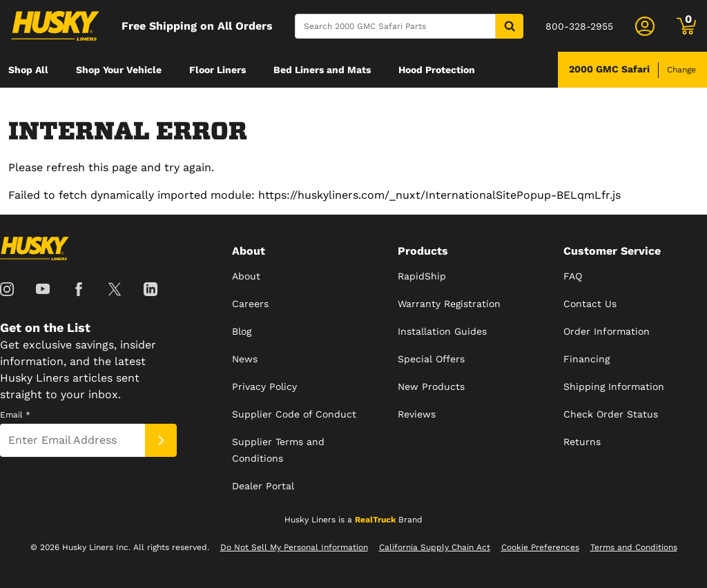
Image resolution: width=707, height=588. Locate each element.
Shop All (28, 70)
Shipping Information (614, 386)
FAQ (573, 276)
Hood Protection (437, 70)
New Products (431, 386)
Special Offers (431, 359)
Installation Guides (442, 331)
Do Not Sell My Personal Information (294, 547)
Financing (587, 359)
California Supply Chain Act (435, 547)
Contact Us (590, 304)
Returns (582, 442)
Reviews (417, 414)
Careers (250, 304)
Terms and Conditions (634, 547)
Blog (242, 331)
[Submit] (161, 440)
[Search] (395, 26)
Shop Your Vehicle (119, 70)
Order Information (607, 331)
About (246, 276)
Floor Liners (217, 70)
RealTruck (375, 520)
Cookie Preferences (540, 547)
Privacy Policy (264, 386)
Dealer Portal (263, 486)
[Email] (72, 440)
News (245, 359)
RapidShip (422, 276)
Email (15, 415)
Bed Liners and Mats (322, 70)
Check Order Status (611, 414)
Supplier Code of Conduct (294, 414)
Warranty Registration (449, 304)
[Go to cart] (686, 26)
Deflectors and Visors (59, 106)
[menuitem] (28, 70)
